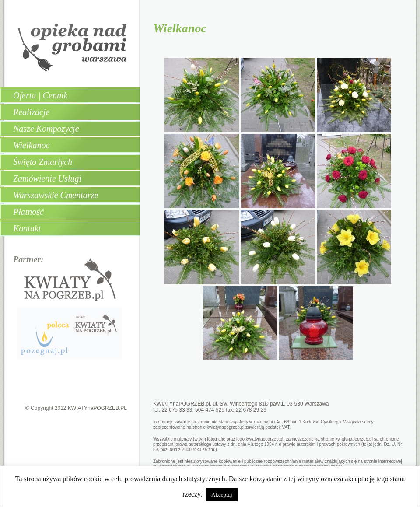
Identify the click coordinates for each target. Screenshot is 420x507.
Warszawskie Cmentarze (56, 195)
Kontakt (27, 228)
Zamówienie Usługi (47, 178)
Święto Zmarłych (43, 162)
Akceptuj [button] (222, 495)
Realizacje (31, 112)
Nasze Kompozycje (46, 129)
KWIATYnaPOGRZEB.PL (97, 408)
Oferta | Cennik (40, 95)
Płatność (28, 212)
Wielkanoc (31, 145)
